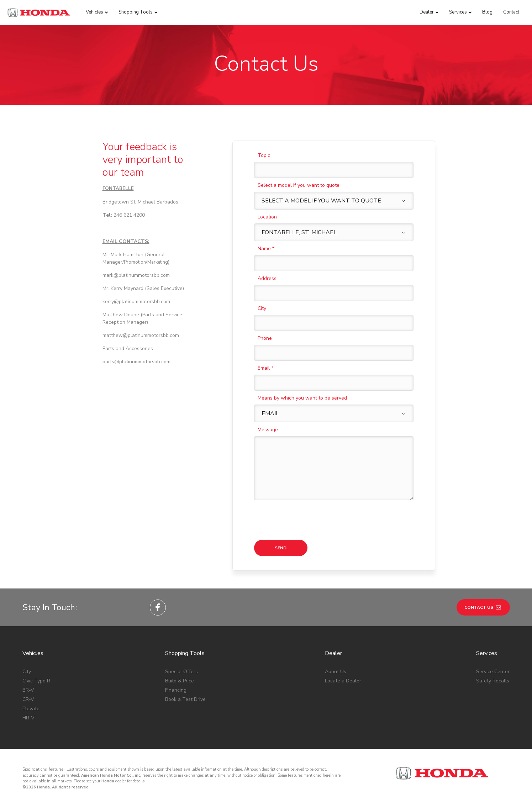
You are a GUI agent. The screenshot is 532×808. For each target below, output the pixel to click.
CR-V (28, 699)
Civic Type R (36, 681)
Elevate (31, 709)
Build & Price (180, 681)
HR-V (28, 718)
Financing (176, 690)
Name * (266, 249)
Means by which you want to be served (302, 398)
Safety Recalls (493, 681)
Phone (265, 338)
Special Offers (181, 672)
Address (267, 278)
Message (268, 430)
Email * (265, 368)
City (262, 308)
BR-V (28, 690)
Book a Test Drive (185, 699)
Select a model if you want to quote (299, 185)
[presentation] (308, 520)
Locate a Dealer (343, 681)
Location (267, 217)
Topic (264, 155)
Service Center (493, 672)
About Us (336, 672)
